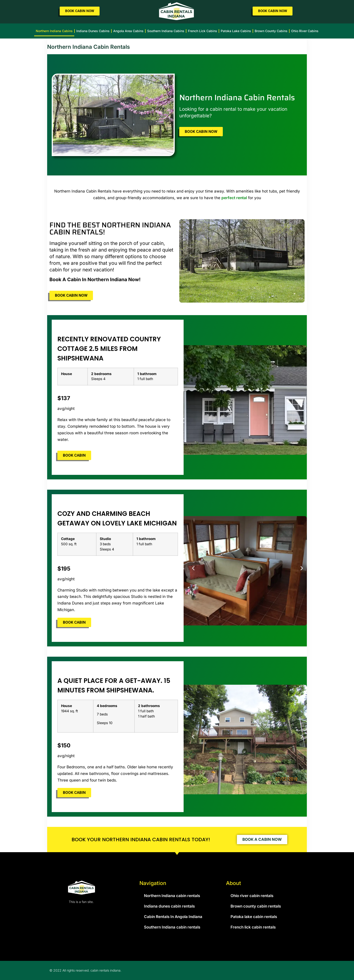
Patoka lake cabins (236, 31)
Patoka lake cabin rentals (254, 917)
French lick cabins (203, 31)
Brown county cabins (271, 31)
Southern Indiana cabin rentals (172, 927)
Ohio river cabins (305, 31)
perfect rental (234, 198)
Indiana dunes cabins (93, 31)
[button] (193, 568)
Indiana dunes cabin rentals (169, 906)
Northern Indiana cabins (54, 31)
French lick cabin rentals (253, 927)
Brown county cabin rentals (256, 906)
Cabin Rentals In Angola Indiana (173, 917)
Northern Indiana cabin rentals (172, 896)
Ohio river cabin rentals (252, 896)
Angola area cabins (128, 31)
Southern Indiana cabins (166, 31)
